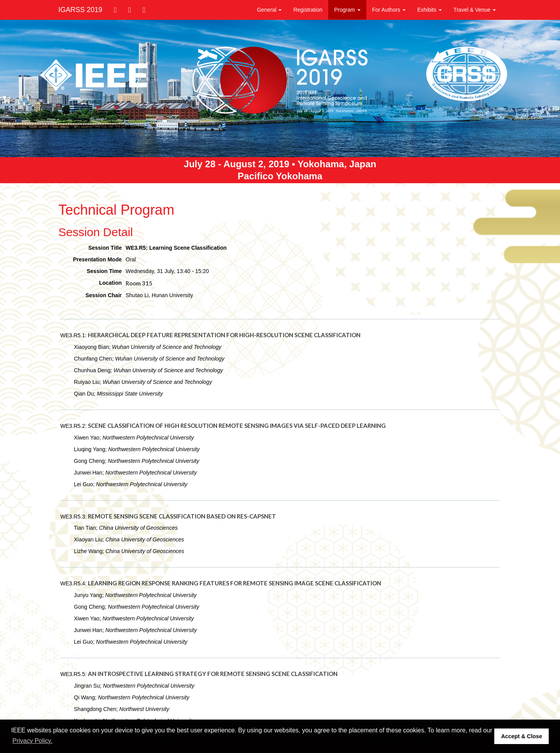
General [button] (269, 10)
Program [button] (347, 10)
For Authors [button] (389, 10)
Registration (308, 10)
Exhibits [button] (430, 10)
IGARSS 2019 (80, 10)
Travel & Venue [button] (475, 10)
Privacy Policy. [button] (32, 741)
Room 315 (139, 283)
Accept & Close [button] (521, 736)
